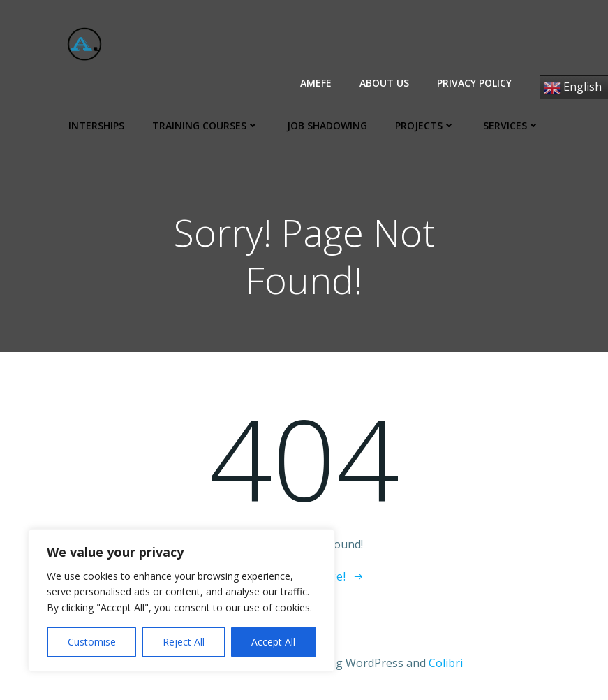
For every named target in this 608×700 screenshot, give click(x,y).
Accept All (273, 642)
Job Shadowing (327, 125)
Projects (425, 125)
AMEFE (316, 83)
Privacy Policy (474, 83)
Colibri (446, 663)
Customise (92, 642)
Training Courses (206, 125)
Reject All (184, 642)
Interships (96, 125)
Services (511, 125)
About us (384, 83)
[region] (181, 600)
